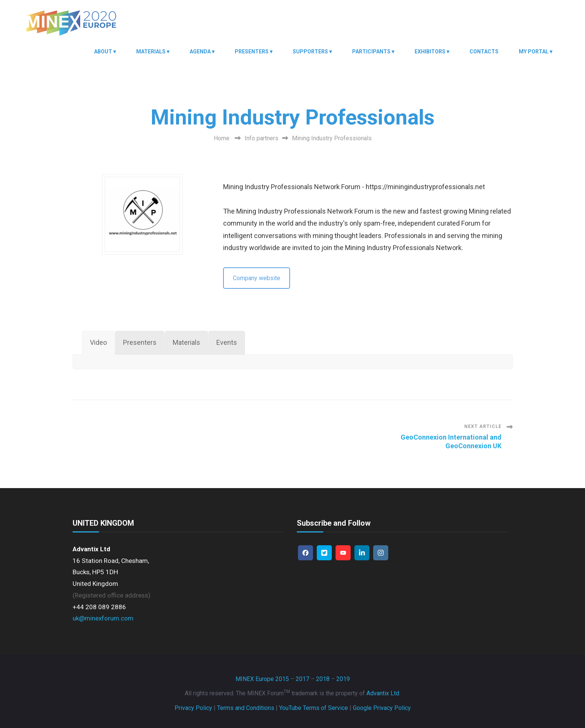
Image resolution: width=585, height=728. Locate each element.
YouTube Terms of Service (314, 708)
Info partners (261, 138)
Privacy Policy (193, 708)
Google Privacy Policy (382, 708)
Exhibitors (430, 52)
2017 (302, 679)
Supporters (310, 52)
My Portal (534, 52)
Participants (371, 52)
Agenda (200, 52)
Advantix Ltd (383, 693)
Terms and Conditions (246, 708)
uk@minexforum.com (103, 618)
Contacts (484, 52)
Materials (151, 52)
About (103, 52)
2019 (343, 679)
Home (222, 138)
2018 (323, 679)
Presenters (252, 52)
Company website (257, 278)
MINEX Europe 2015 (262, 679)
